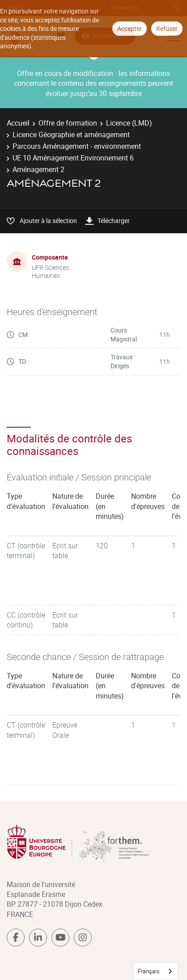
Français (149, 971)
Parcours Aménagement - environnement (77, 146)
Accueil (18, 123)
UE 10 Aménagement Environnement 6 (73, 158)
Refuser (167, 28)
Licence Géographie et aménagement (71, 135)
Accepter (130, 28)
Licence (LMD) (129, 123)
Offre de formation (68, 123)
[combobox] (155, 971)
